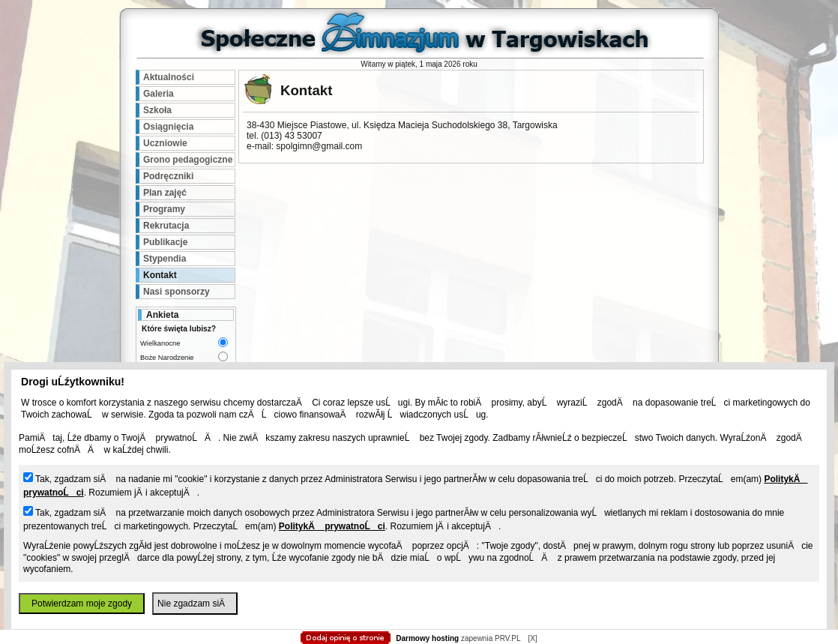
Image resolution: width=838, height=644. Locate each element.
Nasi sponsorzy (177, 292)
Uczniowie (165, 143)
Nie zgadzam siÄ (195, 604)
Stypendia (165, 259)
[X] (532, 638)
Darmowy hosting (427, 638)
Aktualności (169, 77)
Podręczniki (168, 176)
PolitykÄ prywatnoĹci (332, 526)
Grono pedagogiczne (188, 160)
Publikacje (165, 242)
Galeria (159, 94)
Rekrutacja (166, 226)
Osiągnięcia (168, 127)
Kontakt (160, 275)
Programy (164, 209)
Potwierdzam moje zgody (82, 604)
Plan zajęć (165, 193)
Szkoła (157, 110)
